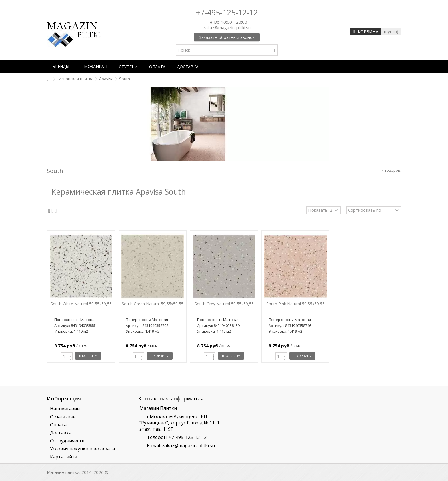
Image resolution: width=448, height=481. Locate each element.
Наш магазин (65, 409)
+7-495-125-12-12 (227, 12)
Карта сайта (64, 457)
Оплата (58, 425)
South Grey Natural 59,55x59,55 (224, 304)
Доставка (61, 433)
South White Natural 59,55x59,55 (81, 304)
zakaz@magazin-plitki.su (188, 446)
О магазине (63, 417)
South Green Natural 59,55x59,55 (153, 304)
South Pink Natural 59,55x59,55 (295, 304)
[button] (63, 66)
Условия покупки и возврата (82, 449)
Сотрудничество (69, 441)
